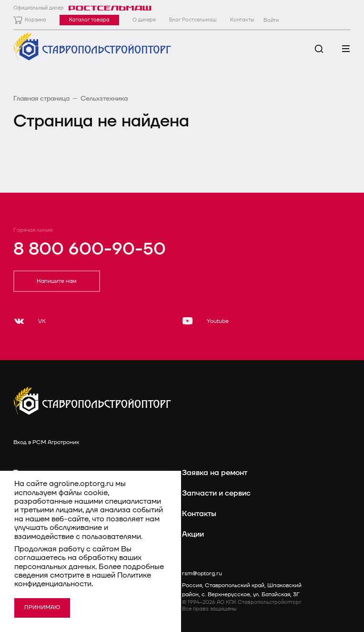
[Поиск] (319, 49)
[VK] (30, 321)
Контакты (199, 514)
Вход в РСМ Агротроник (46, 442)
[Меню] (346, 49)
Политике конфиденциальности (83, 580)
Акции (193, 534)
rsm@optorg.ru (202, 574)
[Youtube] (205, 321)
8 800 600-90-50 (90, 249)
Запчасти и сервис (216, 493)
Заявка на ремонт (215, 473)
